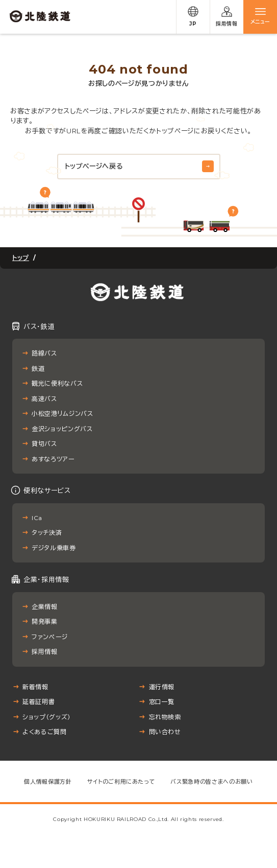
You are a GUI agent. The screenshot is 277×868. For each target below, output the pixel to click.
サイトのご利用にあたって (121, 782)
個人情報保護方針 (48, 782)
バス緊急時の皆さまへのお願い (211, 782)
